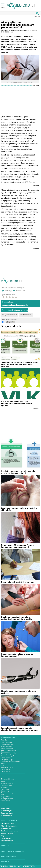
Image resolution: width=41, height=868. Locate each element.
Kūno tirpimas (5, 789)
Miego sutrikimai (6, 797)
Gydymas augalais (8, 824)
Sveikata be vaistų (9, 821)
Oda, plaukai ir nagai (7, 760)
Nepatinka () (20, 291)
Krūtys (3, 764)
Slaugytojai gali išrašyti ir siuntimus (18, 582)
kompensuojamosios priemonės (15, 305)
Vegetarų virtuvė (7, 833)
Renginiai (5, 846)
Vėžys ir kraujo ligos (7, 783)
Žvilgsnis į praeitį (7, 813)
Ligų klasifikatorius (27, 866)
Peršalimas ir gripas (7, 785)
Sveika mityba (6, 828)
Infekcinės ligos (6, 801)
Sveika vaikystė (7, 811)
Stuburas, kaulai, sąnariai (8, 754)
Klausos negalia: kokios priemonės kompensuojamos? (17, 655)
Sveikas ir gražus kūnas (10, 831)
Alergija (3, 781)
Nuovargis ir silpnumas (8, 799)
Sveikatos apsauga (20, 310)
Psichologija (6, 808)
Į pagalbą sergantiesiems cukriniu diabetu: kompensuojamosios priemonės (20, 729)
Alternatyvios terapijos (9, 826)
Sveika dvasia (6, 838)
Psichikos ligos (5, 771)
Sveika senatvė (7, 816)
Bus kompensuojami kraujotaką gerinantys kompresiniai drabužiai (17, 618)
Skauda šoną (5, 791)
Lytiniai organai (5, 758)
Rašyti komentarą (26, 315)
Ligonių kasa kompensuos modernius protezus (18, 692)
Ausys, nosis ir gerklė (7, 767)
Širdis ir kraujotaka (6, 742)
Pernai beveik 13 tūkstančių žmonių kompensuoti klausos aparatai (17, 546)
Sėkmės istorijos (7, 841)
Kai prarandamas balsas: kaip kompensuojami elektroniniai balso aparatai (17, 403)
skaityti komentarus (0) (10, 315)
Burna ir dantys (5, 769)
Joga (3, 836)
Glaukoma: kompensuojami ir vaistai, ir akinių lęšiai (19, 509)
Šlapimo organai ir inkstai (8, 752)
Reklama (37, 17)
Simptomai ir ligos (8, 779)
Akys (3, 766)
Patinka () (8, 291)
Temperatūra (5, 787)
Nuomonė (5, 862)
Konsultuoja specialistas (12, 851)
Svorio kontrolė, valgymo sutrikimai (11, 793)
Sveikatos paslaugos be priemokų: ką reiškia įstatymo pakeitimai (18, 472)
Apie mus (13, 866)
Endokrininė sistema (7, 748)
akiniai (11, 302)
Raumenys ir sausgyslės (8, 756)
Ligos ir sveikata (8, 737)
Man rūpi (4, 740)
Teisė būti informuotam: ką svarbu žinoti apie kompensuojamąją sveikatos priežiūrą (20, 364)
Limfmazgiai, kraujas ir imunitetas (11, 762)
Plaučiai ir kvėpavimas (8, 744)
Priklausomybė (5, 795)
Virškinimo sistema (7, 746)
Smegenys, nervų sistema (9, 750)
